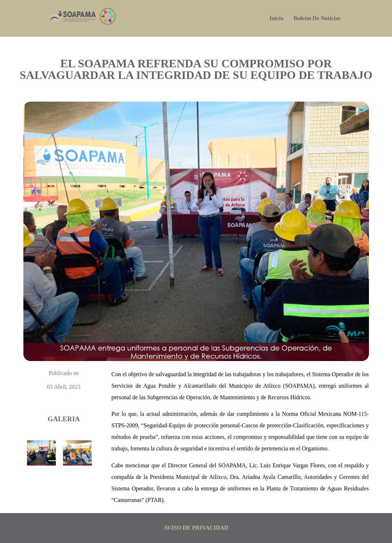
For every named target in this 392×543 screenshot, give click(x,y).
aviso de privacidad (196, 528)
